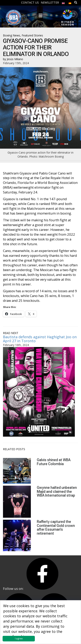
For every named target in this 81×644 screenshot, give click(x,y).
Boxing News (12, 35)
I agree (19, 639)
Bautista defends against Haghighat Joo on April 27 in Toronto (40, 339)
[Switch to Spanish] (70, 2)
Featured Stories (32, 35)
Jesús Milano (15, 59)
